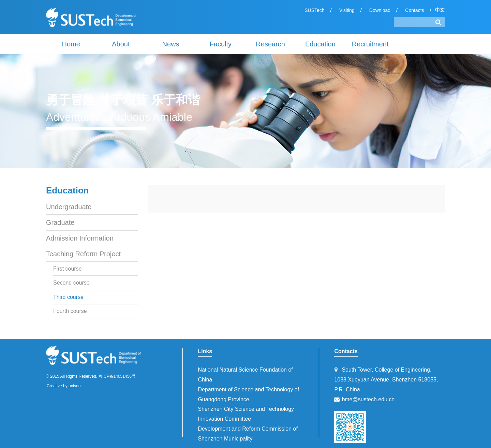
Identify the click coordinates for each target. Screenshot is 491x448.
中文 (440, 10)
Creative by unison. (64, 386)
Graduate (60, 222)
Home (71, 44)
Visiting (347, 10)
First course (68, 269)
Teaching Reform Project (83, 254)
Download (380, 10)
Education (320, 44)
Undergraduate (69, 207)
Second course (71, 283)
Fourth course (70, 311)
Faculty (221, 44)
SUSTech (314, 10)
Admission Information (80, 238)
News (171, 44)
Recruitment (370, 44)
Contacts (414, 10)
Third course (68, 297)
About (121, 44)
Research (270, 44)
